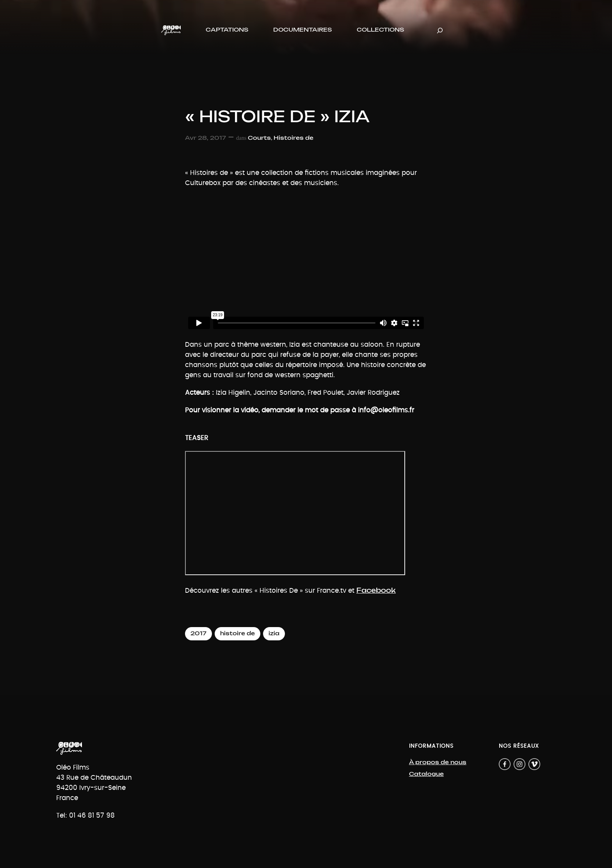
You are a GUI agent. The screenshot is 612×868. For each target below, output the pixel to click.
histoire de (238, 634)
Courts (259, 138)
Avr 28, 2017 (205, 138)
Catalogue (426, 774)
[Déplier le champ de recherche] (440, 30)
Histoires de (294, 138)
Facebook (376, 591)
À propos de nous (438, 762)
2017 (198, 634)
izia (274, 634)
